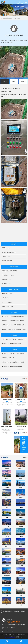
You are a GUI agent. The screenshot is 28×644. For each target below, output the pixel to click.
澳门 (21, 601)
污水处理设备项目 (6, 284)
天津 (7, 601)
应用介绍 (5, 82)
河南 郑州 (7, 543)
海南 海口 (7, 552)
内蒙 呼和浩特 (7, 572)
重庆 (21, 591)
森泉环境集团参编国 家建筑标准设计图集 (12, 344)
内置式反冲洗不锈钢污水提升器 (10, 271)
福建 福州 (21, 474)
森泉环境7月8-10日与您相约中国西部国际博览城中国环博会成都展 (14, 329)
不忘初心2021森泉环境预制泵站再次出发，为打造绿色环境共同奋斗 (14, 339)
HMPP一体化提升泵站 (7, 302)
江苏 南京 (21, 523)
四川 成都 (7, 464)
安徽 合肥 (7, 533)
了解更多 (24, 379)
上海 (7, 591)
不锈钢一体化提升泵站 (7, 306)
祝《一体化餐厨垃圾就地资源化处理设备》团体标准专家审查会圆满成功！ (14, 316)
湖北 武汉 (7, 494)
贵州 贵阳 (21, 552)
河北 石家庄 (21, 464)
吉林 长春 (7, 523)
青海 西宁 (21, 562)
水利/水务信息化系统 (7, 261)
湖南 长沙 (21, 543)
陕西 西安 (7, 562)
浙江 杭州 (7, 474)
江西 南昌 (21, 533)
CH (18, 2)
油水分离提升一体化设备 (8, 275)
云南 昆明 (21, 494)
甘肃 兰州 (7, 504)
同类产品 (14, 82)
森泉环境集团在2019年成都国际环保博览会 (12, 366)
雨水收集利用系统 (6, 279)
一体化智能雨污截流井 (7, 294)
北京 (21, 582)
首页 (2, 18)
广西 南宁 (21, 504)
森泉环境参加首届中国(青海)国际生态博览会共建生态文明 (14, 321)
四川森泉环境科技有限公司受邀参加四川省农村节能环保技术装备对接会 (14, 362)
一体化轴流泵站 (6, 298)
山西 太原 (21, 513)
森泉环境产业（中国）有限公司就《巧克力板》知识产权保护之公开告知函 (14, 354)
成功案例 (7, 18)
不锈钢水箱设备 (6, 248)
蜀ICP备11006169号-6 (10, 637)
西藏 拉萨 (21, 572)
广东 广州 (21, 484)
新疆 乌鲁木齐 (7, 582)
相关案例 (23, 82)
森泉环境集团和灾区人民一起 (9, 358)
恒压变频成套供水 (6, 256)
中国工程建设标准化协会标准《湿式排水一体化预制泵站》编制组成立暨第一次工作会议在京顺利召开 (14, 325)
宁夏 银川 (7, 513)
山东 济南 (7, 484)
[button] (26, 444)
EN (22, 2)
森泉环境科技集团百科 (14, 611)
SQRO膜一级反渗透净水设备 (9, 252)
